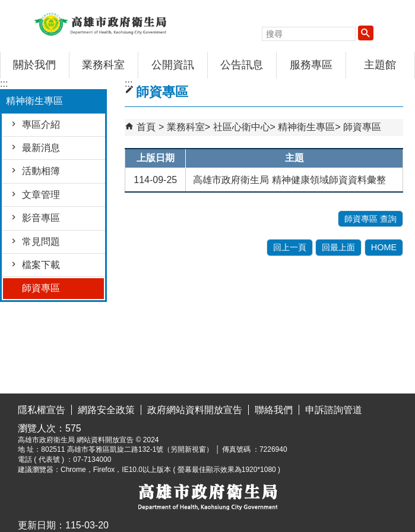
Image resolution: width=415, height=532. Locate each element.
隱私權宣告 (42, 410)
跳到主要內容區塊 (6, 9)
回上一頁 (290, 247)
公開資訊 (173, 65)
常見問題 (41, 242)
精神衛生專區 (306, 127)
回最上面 (338, 247)
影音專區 (41, 218)
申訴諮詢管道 (334, 410)
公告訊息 (242, 65)
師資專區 (41, 288)
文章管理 (41, 195)
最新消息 (41, 148)
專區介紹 (41, 125)
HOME (384, 247)
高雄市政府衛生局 (100, 23)
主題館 (380, 65)
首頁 (146, 127)
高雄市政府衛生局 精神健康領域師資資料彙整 (289, 180)
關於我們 (34, 65)
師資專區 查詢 (370, 219)
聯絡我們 (274, 410)
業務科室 (103, 65)
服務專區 (311, 65)
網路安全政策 (106, 410)
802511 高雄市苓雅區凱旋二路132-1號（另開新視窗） (127, 449)
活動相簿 (41, 171)
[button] (366, 33)
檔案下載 (41, 265)
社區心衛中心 (242, 127)
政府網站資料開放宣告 (195, 410)
